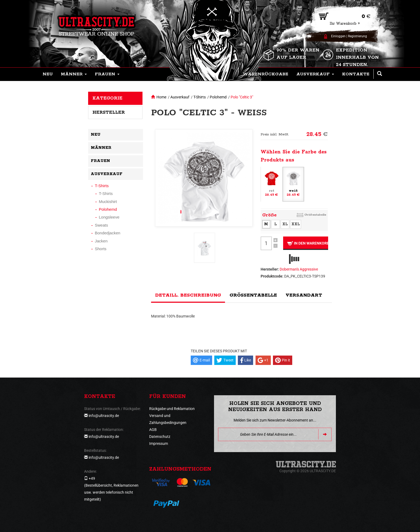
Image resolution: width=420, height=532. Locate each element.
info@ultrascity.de (104, 416)
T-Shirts (200, 97)
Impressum (159, 444)
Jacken (101, 241)
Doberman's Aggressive (299, 269)
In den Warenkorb (308, 243)
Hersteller (109, 112)
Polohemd (218, 97)
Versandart (304, 295)
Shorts (101, 249)
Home (161, 97)
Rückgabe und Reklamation (172, 409)
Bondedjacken (108, 233)
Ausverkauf (180, 97)
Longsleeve (109, 217)
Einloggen (338, 36)
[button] (74, 74)
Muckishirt (108, 202)
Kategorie (107, 98)
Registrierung (357, 36)
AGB (153, 430)
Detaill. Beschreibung (188, 295)
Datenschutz (160, 437)
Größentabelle (315, 215)
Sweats (101, 225)
